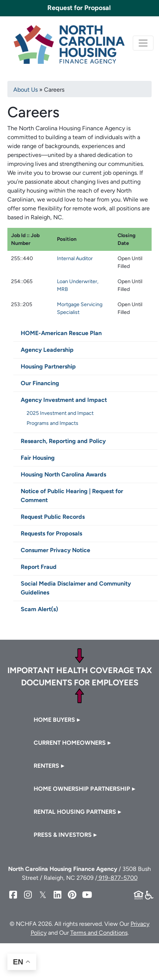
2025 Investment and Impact (60, 413)
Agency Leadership (47, 350)
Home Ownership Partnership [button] (82, 789)
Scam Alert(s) (39, 609)
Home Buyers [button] (54, 720)
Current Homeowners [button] (70, 743)
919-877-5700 (117, 878)
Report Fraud (39, 567)
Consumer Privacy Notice (55, 550)
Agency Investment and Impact (64, 400)
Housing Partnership (48, 366)
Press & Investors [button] (63, 835)
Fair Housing (38, 458)
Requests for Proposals (51, 533)
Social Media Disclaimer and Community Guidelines (76, 588)
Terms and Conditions (99, 933)
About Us (26, 90)
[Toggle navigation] (143, 43)
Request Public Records (53, 517)
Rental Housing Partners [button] (75, 812)
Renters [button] (46, 766)
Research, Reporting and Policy (63, 441)
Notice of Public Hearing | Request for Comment (72, 496)
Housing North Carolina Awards (63, 474)
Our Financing (40, 383)
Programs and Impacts (53, 423)
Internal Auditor (75, 258)
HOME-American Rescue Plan (61, 333)
